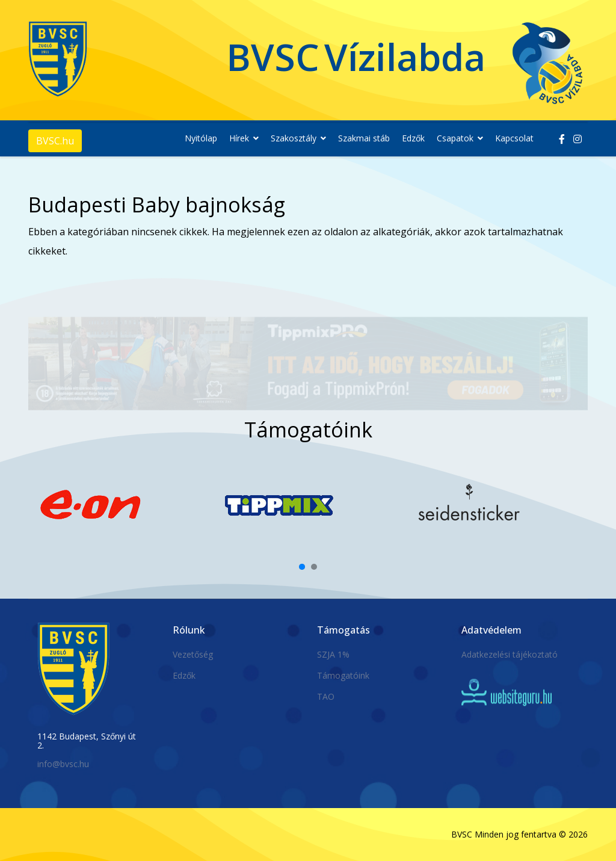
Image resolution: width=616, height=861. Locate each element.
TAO (326, 696)
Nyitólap (201, 138)
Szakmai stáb (364, 138)
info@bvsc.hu (63, 764)
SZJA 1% (333, 654)
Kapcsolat (514, 138)
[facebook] (562, 139)
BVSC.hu (55, 141)
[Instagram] (577, 139)
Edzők (413, 138)
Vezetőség (193, 654)
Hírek (239, 138)
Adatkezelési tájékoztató (510, 654)
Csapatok (455, 138)
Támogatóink (343, 675)
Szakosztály (294, 138)
